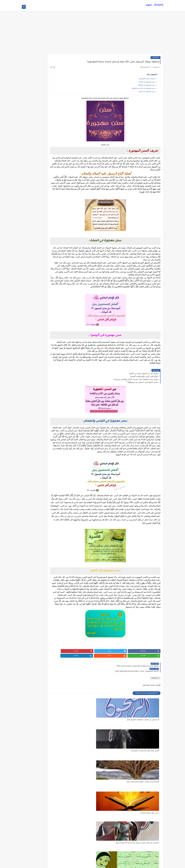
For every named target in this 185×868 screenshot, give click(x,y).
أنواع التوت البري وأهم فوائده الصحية (144, 389)
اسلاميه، (156, 59)
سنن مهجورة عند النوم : (147, 93)
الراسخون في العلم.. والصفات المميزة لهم (148, 744)
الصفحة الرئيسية (123, 2)
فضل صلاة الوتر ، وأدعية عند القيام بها (115, 744)
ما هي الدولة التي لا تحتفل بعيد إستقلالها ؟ (142, 395)
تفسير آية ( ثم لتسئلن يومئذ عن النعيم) (144, 387)
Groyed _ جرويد (154, 6)
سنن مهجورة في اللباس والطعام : (143, 90)
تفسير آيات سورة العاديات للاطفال (83, 774)
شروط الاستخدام (110, 2)
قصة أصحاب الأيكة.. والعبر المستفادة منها (86, 744)
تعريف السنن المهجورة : (147, 80)
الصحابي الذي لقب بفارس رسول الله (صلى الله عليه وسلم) (114, 775)
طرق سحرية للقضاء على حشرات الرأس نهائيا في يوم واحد (136, 392)
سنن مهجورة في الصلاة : (146, 83)
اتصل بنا (86, 2)
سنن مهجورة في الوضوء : (146, 87)
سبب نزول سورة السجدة (150, 774)
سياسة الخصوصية (96, 2)
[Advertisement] (92, 35)
